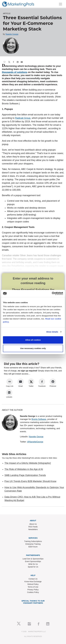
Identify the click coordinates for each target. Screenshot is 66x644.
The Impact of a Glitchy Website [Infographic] (28, 463)
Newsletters (33, 529)
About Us (33, 524)
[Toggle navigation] (60, 4)
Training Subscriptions (33, 541)
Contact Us (33, 579)
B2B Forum (33, 547)
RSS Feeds (33, 527)
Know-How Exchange (33, 582)
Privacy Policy (33, 590)
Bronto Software (39, 419)
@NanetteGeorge (35, 442)
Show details (52, 332)
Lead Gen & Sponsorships (33, 559)
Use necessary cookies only (33, 348)
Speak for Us (33, 567)
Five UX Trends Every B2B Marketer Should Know (30, 481)
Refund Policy (33, 584)
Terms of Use (33, 587)
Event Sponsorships (33, 561)
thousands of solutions (15, 72)
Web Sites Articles (14, 454)
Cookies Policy (33, 592)
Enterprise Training (33, 544)
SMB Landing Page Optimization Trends (25, 475)
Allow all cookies (33, 340)
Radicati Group (23, 118)
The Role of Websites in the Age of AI (24, 469)
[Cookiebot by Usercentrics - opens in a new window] (52, 293)
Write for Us (33, 564)
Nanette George (12, 34)
